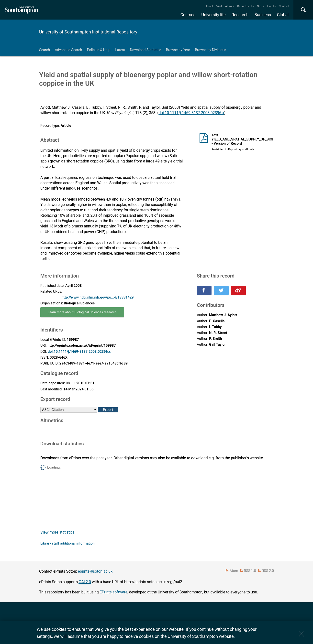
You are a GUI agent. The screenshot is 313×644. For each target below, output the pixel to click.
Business (263, 15)
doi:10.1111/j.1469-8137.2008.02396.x (191, 113)
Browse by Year (178, 50)
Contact (284, 6)
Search (45, 50)
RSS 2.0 (268, 571)
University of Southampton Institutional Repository (88, 32)
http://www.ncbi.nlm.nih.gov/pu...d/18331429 (97, 297)
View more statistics (57, 532)
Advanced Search (68, 50)
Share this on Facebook (204, 290)
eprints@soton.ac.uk (95, 571)
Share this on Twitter (221, 290)
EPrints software (113, 592)
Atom (234, 571)
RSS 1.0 (250, 571)
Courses (188, 15)
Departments (246, 6)
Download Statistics (145, 50)
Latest (120, 50)
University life (213, 15)
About (209, 6)
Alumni (229, 6)
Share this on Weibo (238, 290)
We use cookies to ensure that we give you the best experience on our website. (111, 629)
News (260, 6)
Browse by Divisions (211, 50)
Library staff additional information (67, 543)
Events (272, 6)
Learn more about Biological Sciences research (82, 312)
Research (240, 15)
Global (283, 15)
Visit (219, 6)
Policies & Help (99, 50)
